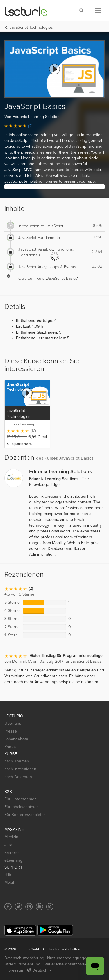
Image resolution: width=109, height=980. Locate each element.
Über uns (13, 723)
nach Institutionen (20, 769)
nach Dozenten (18, 777)
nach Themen (17, 761)
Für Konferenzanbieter (25, 815)
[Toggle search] (81, 10)
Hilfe (8, 875)
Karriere (11, 852)
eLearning (13, 860)
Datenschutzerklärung (24, 958)
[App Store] (20, 930)
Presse (11, 731)
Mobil (9, 882)
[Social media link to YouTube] (39, 907)
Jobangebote (16, 739)
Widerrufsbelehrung (22, 964)
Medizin (11, 837)
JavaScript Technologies (31, 27)
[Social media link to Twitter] (18, 907)
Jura (8, 845)
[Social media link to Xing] (50, 907)
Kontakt (11, 747)
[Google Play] (55, 930)
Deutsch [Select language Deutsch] (39, 970)
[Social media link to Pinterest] (29, 907)
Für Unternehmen (20, 799)
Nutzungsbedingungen (68, 958)
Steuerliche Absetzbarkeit (66, 964)
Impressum (14, 970)
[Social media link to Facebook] (8, 907)
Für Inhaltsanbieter (21, 807)
